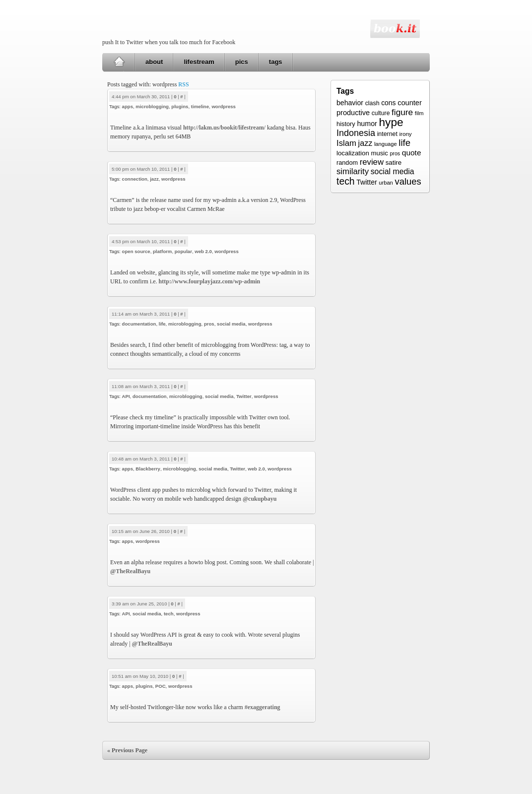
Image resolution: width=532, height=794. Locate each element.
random (347, 163)
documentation (139, 324)
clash (372, 103)
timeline (200, 106)
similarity (353, 171)
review (372, 162)
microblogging (152, 106)
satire (394, 163)
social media (231, 324)
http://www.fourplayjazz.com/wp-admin (210, 281)
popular (183, 251)
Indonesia (356, 133)
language (386, 144)
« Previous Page (127, 750)
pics (242, 62)
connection (135, 179)
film (419, 113)
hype (391, 122)
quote (412, 153)
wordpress (224, 106)
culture (381, 113)
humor (367, 124)
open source (136, 251)
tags (276, 62)
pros (209, 324)
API (126, 396)
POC (161, 686)
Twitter (244, 396)
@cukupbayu (260, 499)
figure (402, 112)
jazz (154, 179)
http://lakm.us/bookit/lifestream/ (224, 128)
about (154, 62)
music (379, 153)
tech (169, 614)
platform (162, 251)
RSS (183, 84)
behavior (350, 103)
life (162, 324)
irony (406, 134)
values (408, 181)
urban (386, 183)
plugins (180, 106)
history (346, 124)
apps (128, 106)
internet (387, 134)
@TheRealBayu (130, 571)
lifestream (199, 62)
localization (353, 153)
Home (119, 62)
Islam (346, 143)
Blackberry (148, 469)
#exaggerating (263, 707)
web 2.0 (203, 251)
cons (388, 103)
